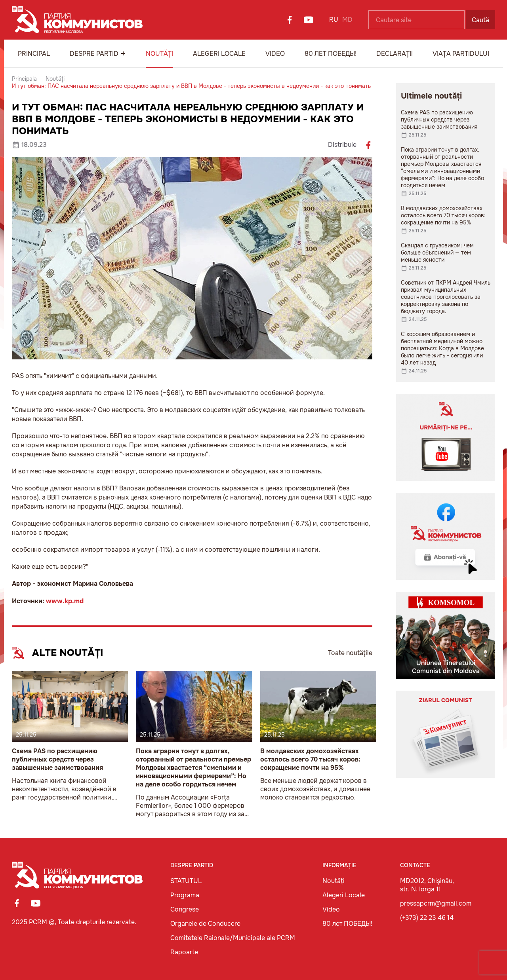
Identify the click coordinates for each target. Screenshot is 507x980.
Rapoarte (184, 952)
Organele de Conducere (205, 924)
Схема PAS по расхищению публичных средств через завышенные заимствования (57, 759)
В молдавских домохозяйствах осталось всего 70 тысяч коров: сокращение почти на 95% (310, 759)
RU (334, 20)
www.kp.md (65, 601)
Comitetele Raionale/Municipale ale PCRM (233, 938)
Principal (34, 54)
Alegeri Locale (219, 54)
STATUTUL (186, 881)
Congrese (185, 909)
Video (275, 54)
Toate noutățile (350, 653)
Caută (480, 20)
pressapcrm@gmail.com (436, 903)
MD (347, 20)
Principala (24, 79)
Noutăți (159, 54)
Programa (185, 895)
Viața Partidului (461, 54)
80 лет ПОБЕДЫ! (331, 54)
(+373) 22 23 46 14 (427, 918)
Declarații (395, 54)
